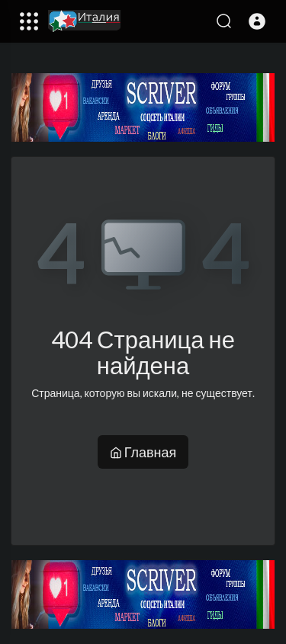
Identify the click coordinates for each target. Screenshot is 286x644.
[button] (257, 21)
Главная (143, 452)
